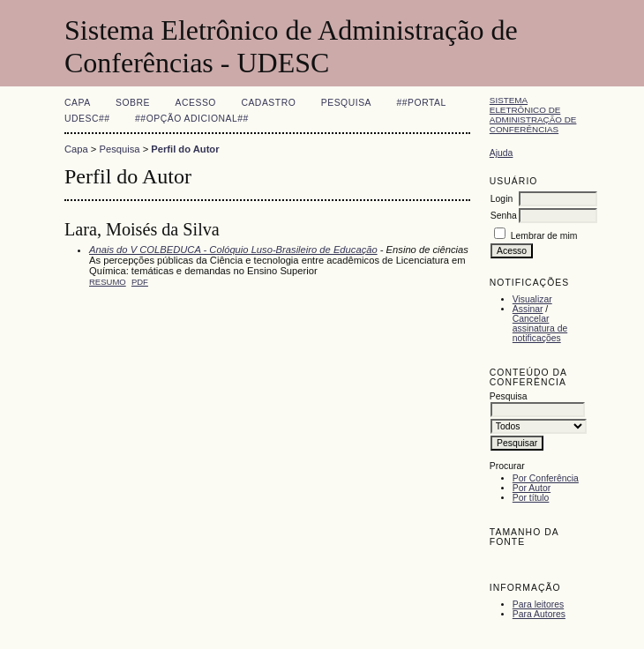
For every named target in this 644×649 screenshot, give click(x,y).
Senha (504, 216)
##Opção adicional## (192, 119)
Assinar (528, 309)
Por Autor (532, 488)
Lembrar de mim (544, 236)
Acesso (196, 103)
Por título (531, 498)
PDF (140, 282)
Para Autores (539, 614)
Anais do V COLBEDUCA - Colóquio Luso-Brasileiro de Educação (233, 250)
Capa (78, 103)
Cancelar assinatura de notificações (540, 328)
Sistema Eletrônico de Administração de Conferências (533, 115)
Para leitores (538, 604)
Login (502, 199)
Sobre (133, 103)
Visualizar (532, 299)
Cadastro (268, 103)
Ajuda (502, 153)
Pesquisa (346, 103)
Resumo (108, 282)
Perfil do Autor (185, 149)
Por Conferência (546, 478)
